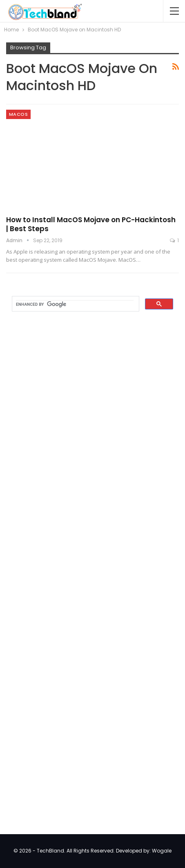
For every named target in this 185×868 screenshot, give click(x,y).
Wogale (162, 851)
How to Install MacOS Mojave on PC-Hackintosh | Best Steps (91, 224)
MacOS (18, 114)
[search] (75, 304)
